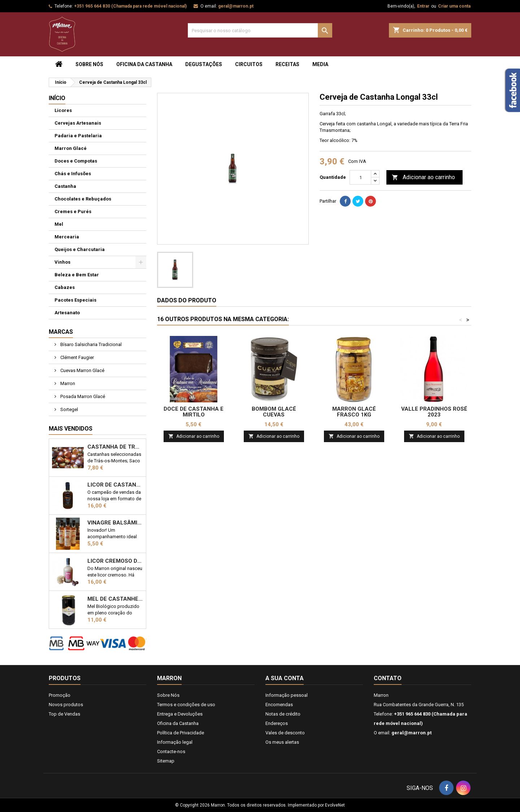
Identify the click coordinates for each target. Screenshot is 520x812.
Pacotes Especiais (75, 300)
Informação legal (175, 742)
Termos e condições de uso (186, 705)
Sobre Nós (89, 64)
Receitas (287, 64)
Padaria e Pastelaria (78, 136)
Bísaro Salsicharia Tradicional (90, 344)
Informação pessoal (287, 695)
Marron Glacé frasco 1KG (354, 412)
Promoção (60, 695)
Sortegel (69, 409)
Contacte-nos (171, 751)
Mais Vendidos (71, 429)
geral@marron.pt (236, 6)
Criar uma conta (454, 6)
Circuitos (249, 64)
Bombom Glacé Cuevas (274, 412)
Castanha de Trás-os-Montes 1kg (115, 447)
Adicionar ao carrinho (423, 178)
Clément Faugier (77, 357)
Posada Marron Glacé (82, 396)
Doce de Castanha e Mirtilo (194, 412)
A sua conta (285, 678)
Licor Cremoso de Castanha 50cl (115, 561)
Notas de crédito (283, 714)
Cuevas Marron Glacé (82, 370)
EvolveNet (335, 805)
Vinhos (62, 262)
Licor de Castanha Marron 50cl (115, 485)
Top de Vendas (64, 714)
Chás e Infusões (73, 174)
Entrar (423, 6)
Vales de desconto (285, 733)
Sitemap (166, 761)
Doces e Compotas (76, 161)
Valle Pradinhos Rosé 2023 (434, 412)
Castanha (65, 186)
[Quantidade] (360, 177)
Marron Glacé (71, 148)
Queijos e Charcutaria (80, 249)
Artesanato (67, 313)
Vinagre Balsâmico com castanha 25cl (115, 523)
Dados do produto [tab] (187, 300)
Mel (59, 224)
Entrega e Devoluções (180, 714)
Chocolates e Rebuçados (83, 199)
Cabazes (65, 287)
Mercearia (67, 237)
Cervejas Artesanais (78, 123)
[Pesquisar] (260, 30)
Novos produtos (66, 705)
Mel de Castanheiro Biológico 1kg (115, 599)
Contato (388, 678)
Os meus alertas (282, 742)
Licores (63, 110)
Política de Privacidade (181, 733)
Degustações (204, 64)
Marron (67, 383)
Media (320, 64)
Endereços (277, 723)
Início (57, 98)
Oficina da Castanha (144, 64)
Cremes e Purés (73, 211)
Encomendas (279, 705)
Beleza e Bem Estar (77, 275)
